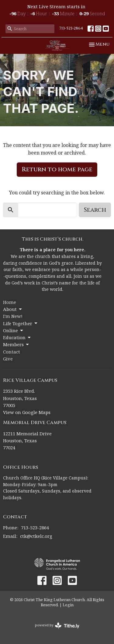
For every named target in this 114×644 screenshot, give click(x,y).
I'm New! (13, 316)
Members (16, 345)
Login (68, 605)
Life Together (21, 324)
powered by (57, 626)
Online (14, 331)
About (13, 309)
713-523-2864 (71, 28)
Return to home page (57, 169)
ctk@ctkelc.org (36, 536)
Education (17, 338)
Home (10, 302)
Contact (12, 352)
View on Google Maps (27, 412)
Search (95, 210)
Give (8, 359)
